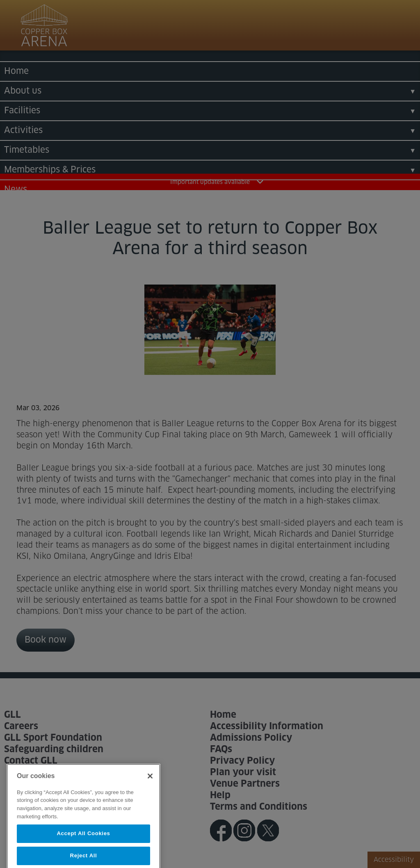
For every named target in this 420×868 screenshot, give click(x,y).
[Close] (150, 786)
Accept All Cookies (83, 843)
